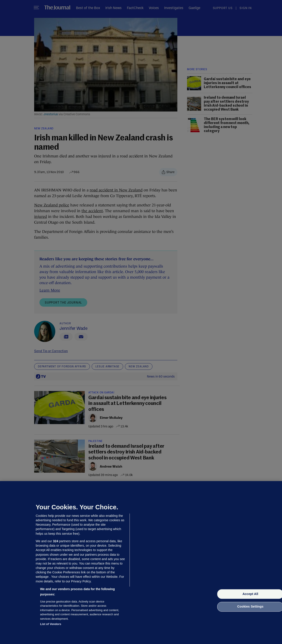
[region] (141, 563)
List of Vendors (51, 624)
